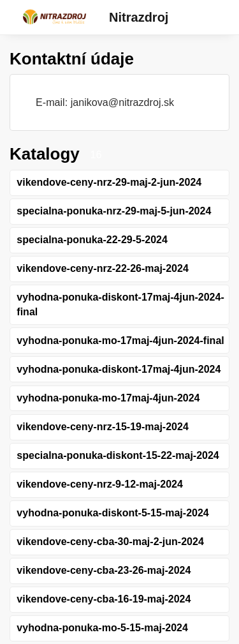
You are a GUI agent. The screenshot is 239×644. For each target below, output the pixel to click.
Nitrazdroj (139, 17)
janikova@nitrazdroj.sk (122, 102)
